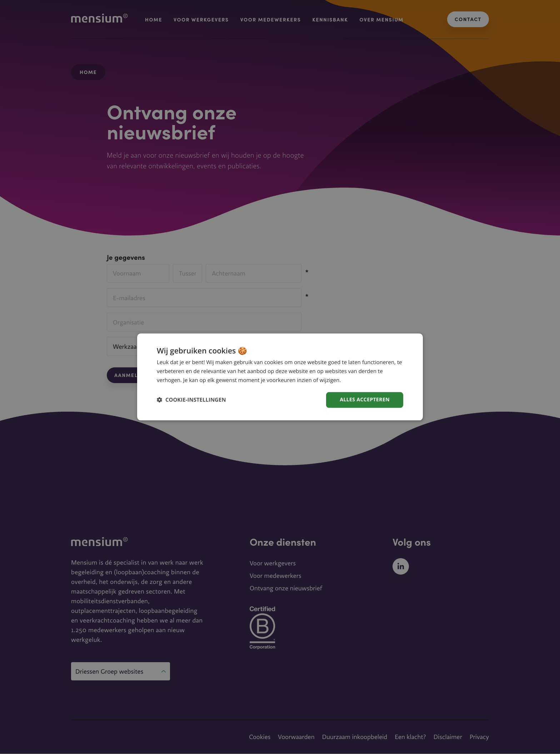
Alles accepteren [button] (365, 400)
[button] (191, 400)
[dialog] (280, 377)
